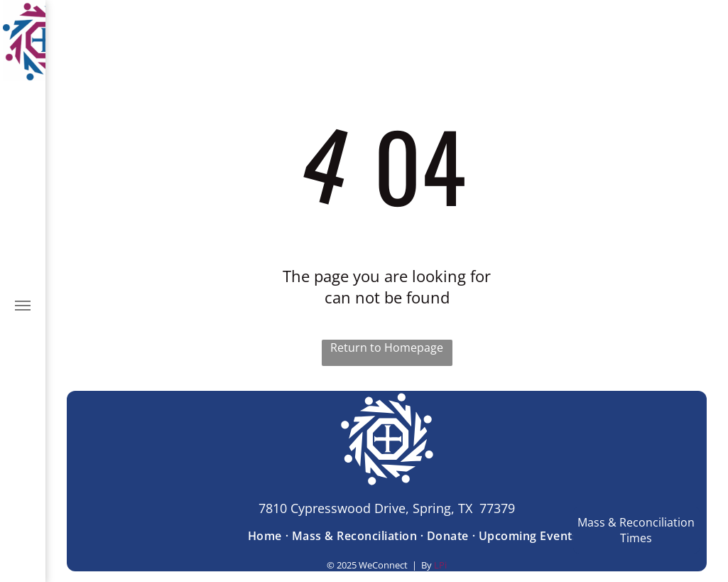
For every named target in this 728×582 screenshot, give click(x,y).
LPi (440, 565)
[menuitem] (266, 536)
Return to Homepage (387, 347)
